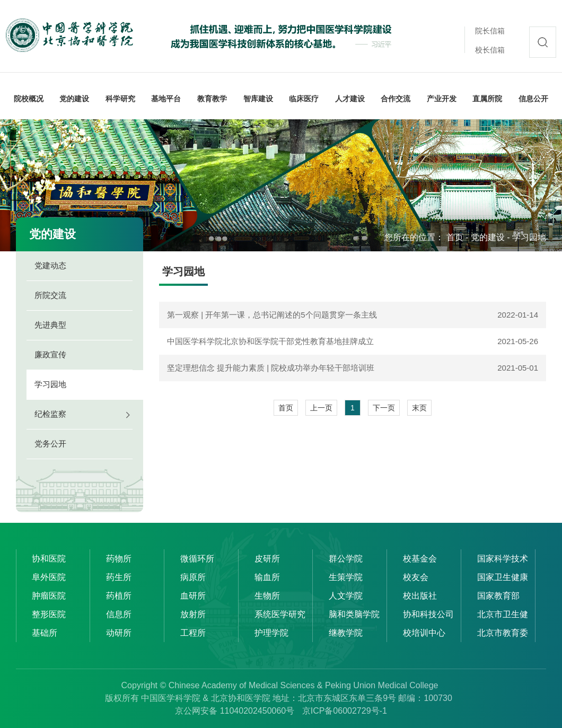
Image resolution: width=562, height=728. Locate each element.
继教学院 (346, 633)
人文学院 (346, 596)
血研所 (193, 596)
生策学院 (346, 577)
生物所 (267, 596)
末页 (419, 408)
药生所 (119, 577)
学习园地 (529, 237)
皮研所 (267, 559)
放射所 (193, 614)
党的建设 (488, 237)
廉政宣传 (50, 354)
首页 (455, 237)
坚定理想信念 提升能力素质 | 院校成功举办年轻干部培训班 (271, 368)
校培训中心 (424, 633)
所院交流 (50, 295)
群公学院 (346, 559)
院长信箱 (490, 31)
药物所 (119, 559)
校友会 (416, 577)
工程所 (193, 633)
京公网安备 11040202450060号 (235, 711)
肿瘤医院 (49, 596)
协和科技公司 (428, 614)
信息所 (119, 614)
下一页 (384, 408)
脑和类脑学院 (354, 614)
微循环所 (197, 559)
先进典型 (50, 325)
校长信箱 (490, 50)
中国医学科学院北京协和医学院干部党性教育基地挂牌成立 (270, 341)
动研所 (119, 633)
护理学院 (271, 633)
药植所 (119, 596)
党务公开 (50, 444)
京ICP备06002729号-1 (345, 711)
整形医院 (49, 614)
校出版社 (420, 596)
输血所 (267, 577)
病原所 (193, 577)
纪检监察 (50, 414)
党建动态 (50, 265)
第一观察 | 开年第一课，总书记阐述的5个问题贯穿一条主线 (272, 315)
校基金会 (420, 559)
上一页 (321, 408)
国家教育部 (498, 596)
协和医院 (49, 559)
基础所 (45, 633)
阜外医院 (49, 577)
